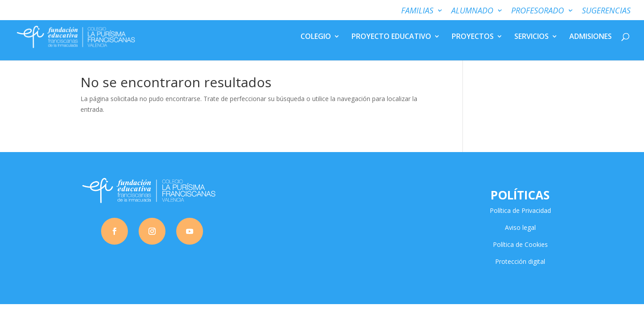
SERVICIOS (532, 38)
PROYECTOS (473, 38)
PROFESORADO (538, 11)
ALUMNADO (472, 11)
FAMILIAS (417, 11)
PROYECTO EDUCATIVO (391, 38)
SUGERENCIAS (606, 11)
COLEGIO (316, 38)
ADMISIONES (591, 38)
